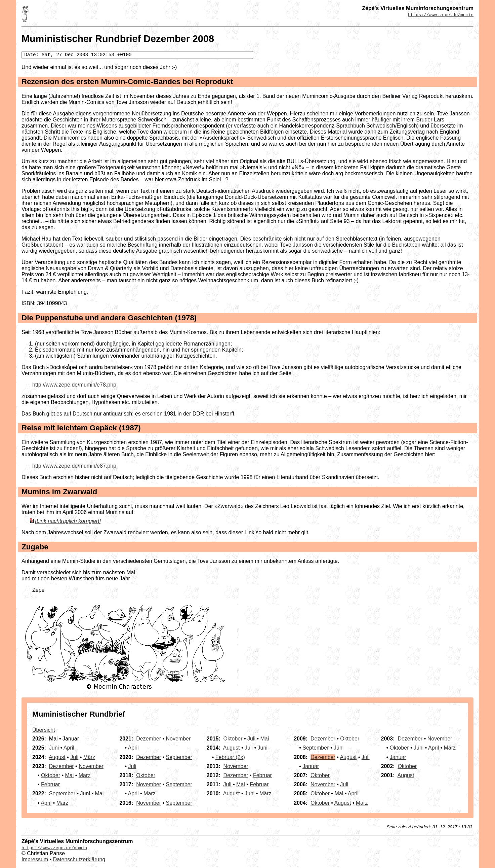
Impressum (35, 859)
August (57, 757)
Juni (54, 748)
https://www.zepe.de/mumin (441, 14)
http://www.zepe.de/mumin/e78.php (74, 385)
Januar (311, 766)
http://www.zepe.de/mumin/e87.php (74, 466)
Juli (74, 757)
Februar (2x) (230, 757)
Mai (69, 775)
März (89, 757)
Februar (50, 784)
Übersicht (44, 730)
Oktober (51, 775)
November (91, 766)
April (69, 748)
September (62, 793)
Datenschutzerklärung (79, 859)
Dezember (61, 766)
